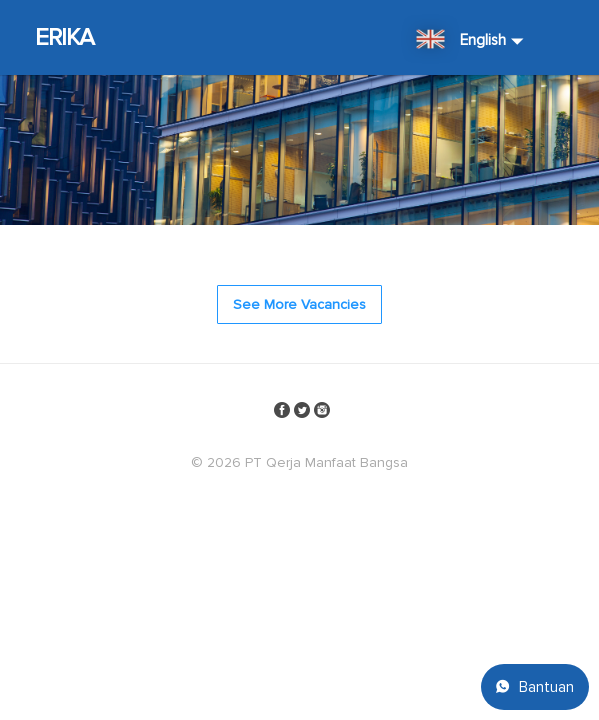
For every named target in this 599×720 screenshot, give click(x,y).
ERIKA (65, 37)
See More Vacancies (299, 304)
